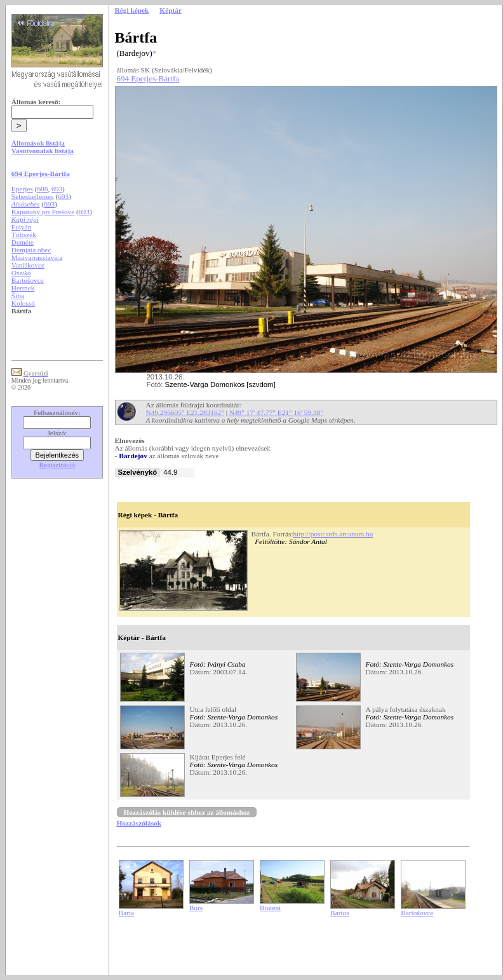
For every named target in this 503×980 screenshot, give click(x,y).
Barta (127, 913)
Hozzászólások (139, 823)
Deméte (23, 242)
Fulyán (21, 227)
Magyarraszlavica (37, 257)
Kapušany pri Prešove (43, 212)
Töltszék (24, 235)
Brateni (270, 908)
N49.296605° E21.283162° (185, 412)
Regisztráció (57, 465)
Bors (196, 908)
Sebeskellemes (33, 196)
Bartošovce (28, 280)
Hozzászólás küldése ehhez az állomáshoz (187, 812)
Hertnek (23, 288)
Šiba (18, 296)
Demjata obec (31, 250)
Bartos (340, 913)
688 (42, 189)
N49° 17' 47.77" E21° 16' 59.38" (276, 412)
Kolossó (23, 303)
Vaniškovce (28, 265)
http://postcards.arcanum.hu (333, 534)
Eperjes (22, 189)
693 (57, 189)
